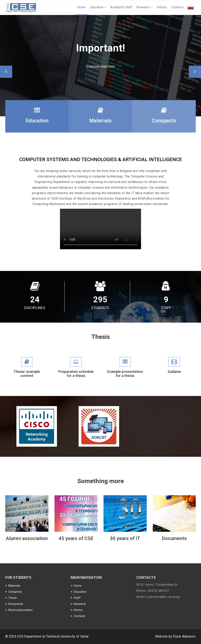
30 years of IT (125, 538)
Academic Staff (121, 7)
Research (144, 7)
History (162, 7)
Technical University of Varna (67, 636)
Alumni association (27, 538)
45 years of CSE (76, 538)
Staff (77, 598)
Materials (14, 586)
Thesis (13, 598)
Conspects (15, 592)
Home (81, 7)
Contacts (177, 7)
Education (98, 7)
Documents (174, 538)
